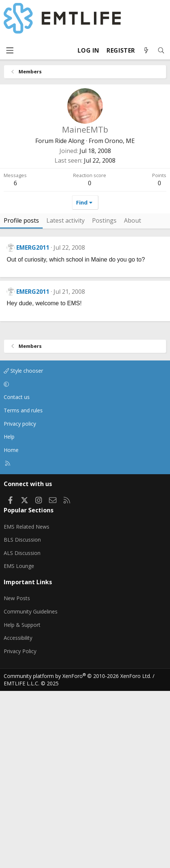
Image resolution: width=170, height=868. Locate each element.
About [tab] (133, 398)
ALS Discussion (22, 730)
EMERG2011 (33, 425)
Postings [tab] (104, 398)
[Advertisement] (85, 253)
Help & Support (22, 802)
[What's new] (146, 51)
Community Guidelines (31, 789)
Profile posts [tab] (21, 398)
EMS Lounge (19, 743)
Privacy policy (20, 601)
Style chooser (23, 548)
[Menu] (10, 50)
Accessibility (18, 815)
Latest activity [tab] (66, 398)
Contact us (17, 574)
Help (9, 614)
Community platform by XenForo (77, 853)
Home (11, 627)
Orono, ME (120, 141)
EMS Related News (27, 704)
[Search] (161, 51)
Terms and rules (23, 587)
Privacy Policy (20, 828)
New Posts (17, 775)
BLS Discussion (22, 717)
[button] (84, 561)
